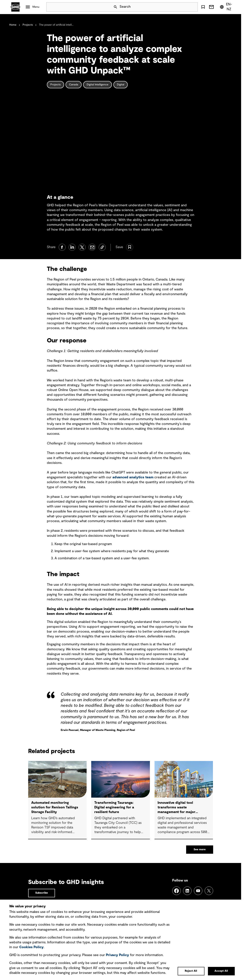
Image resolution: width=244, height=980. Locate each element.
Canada (74, 85)
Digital (121, 85)
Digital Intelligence (98, 85)
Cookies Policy (31, 947)
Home (13, 25)
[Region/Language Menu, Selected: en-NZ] (226, 7)
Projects (28, 25)
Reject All (191, 971)
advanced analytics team (133, 477)
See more (200, 849)
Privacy (117, 955)
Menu (36, 7)
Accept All (221, 971)
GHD (15, 7)
